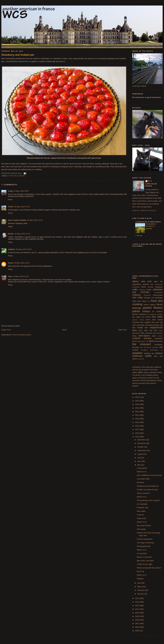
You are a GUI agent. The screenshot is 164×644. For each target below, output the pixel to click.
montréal (136, 322)
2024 (137, 404)
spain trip (145, 341)
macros (135, 320)
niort (134, 325)
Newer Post (6, 330)
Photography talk (143, 546)
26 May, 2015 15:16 (24, 249)
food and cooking (17, 176)
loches (148, 317)
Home (65, 330)
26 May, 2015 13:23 (35, 220)
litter (143, 317)
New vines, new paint (145, 561)
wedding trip (149, 353)
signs (154, 336)
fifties (144, 301)
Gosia (10, 263)
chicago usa (149, 298)
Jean (10, 276)
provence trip (150, 333)
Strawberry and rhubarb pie (18, 55)
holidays (146, 311)
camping (142, 290)
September (142, 450)
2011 (137, 609)
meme (142, 320)
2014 (137, 598)
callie (135, 290)
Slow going (141, 529)
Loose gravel (142, 468)
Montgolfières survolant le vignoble (151, 226)
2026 (137, 397)
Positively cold (142, 508)
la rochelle (151, 314)
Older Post (123, 330)
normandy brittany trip (154, 325)
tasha (152, 341)
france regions (150, 305)
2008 (137, 620)
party (161, 330)
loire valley (157, 317)
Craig (10, 191)
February (141, 590)
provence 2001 (138, 333)
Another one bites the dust (147, 490)
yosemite (141, 359)
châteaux (137, 295)
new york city (157, 322)
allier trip (158, 282)
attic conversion (156, 284)
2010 (137, 613)
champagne (158, 292)
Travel (11, 207)
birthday (150, 287)
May (139, 465)
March (140, 587)
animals (146, 284)
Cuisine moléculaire (144, 539)
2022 (137, 412)
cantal (149, 290)
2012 (137, 606)
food (149, 301)
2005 (137, 631)
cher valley (138, 298)
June (139, 461)
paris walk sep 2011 (148, 330)
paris (135, 330)
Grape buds (141, 518)
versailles (144, 350)
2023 (137, 408)
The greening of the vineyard (148, 500)
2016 (137, 433)
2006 (137, 627)
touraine (155, 347)
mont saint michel (154, 320)
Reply (10, 199)
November (142, 443)
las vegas (136, 317)
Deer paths (141, 511)
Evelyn (11, 234)
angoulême (137, 284)
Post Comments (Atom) (22, 335)
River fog (140, 571)
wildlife (148, 356)
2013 (137, 602)
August (140, 454)
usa (161, 347)
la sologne (159, 314)
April (139, 583)
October (141, 447)
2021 (137, 415)
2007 (137, 623)
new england (145, 322)
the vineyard (142, 344)
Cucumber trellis (143, 479)
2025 (137, 401)
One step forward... (144, 526)
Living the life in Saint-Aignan (148, 222)
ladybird (12, 249)
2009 (137, 616)
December (142, 440)
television (159, 341)
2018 (137, 426)
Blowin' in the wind (144, 557)
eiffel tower (137, 301)
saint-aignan (144, 336)
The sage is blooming (145, 543)
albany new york (142, 281)
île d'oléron (157, 311)
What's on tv (142, 472)
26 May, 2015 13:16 (22, 207)
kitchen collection (139, 314)
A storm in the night (144, 564)
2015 (137, 437)
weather (137, 353)
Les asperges (142, 504)
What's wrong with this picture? (149, 568)
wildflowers (138, 356)
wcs (150, 181)
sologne (160, 336)
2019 (137, 422)
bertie (144, 287)
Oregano (140, 579)
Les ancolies (142, 553)
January (141, 594)
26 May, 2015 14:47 (22, 234)
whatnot (159, 353)
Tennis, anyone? (143, 493)
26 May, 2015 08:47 (21, 191)
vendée (135, 350)
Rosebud (140, 482)
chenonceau (158, 295)
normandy (140, 325)
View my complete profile (144, 211)
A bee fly (140, 515)
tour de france (146, 347)
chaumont (147, 295)
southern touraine (142, 338)
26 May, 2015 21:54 (22, 263)
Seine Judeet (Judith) (17, 220)
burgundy (159, 287)
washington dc (156, 350)
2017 (137, 429)
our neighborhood (154, 328)
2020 (137, 419)
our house (138, 328)
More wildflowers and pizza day (149, 475)
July (139, 458)
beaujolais (136, 287)
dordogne (159, 298)
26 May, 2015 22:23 (21, 276)
